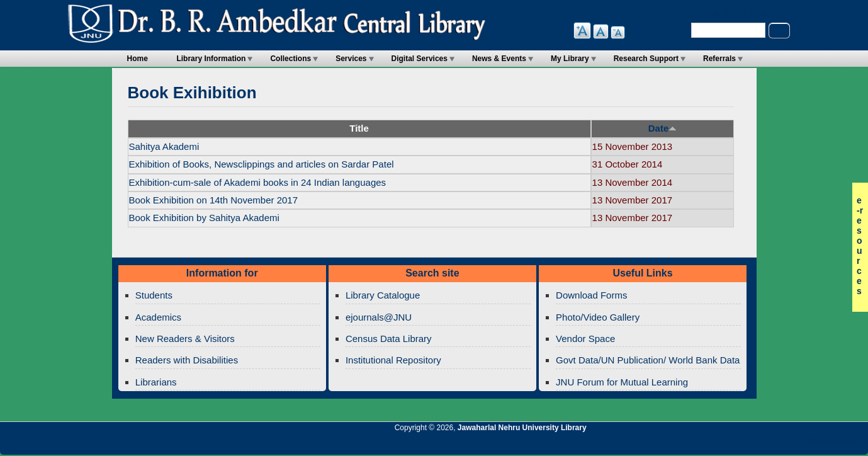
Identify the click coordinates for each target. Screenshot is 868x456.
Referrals (719, 59)
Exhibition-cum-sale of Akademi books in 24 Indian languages (258, 182)
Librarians (156, 382)
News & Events (499, 59)
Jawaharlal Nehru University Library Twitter (777, 445)
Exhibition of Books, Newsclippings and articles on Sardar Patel (262, 164)
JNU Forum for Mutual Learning (622, 382)
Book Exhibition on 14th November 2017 (214, 200)
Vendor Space (585, 339)
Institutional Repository (393, 360)
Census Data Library (389, 339)
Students (154, 295)
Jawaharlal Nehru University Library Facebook (798, 445)
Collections (290, 59)
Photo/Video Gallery (598, 317)
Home (138, 59)
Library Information (211, 59)
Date (663, 128)
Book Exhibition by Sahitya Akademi (204, 218)
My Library (570, 59)
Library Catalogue (383, 295)
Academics (158, 317)
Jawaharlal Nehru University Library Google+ (755, 445)
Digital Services (420, 59)
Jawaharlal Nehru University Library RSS (713, 445)
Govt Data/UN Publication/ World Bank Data (648, 360)
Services (351, 59)
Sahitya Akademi (164, 146)
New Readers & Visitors (185, 339)
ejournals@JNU (379, 317)
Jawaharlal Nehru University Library (522, 428)
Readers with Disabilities (187, 360)
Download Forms (591, 295)
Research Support (646, 59)
